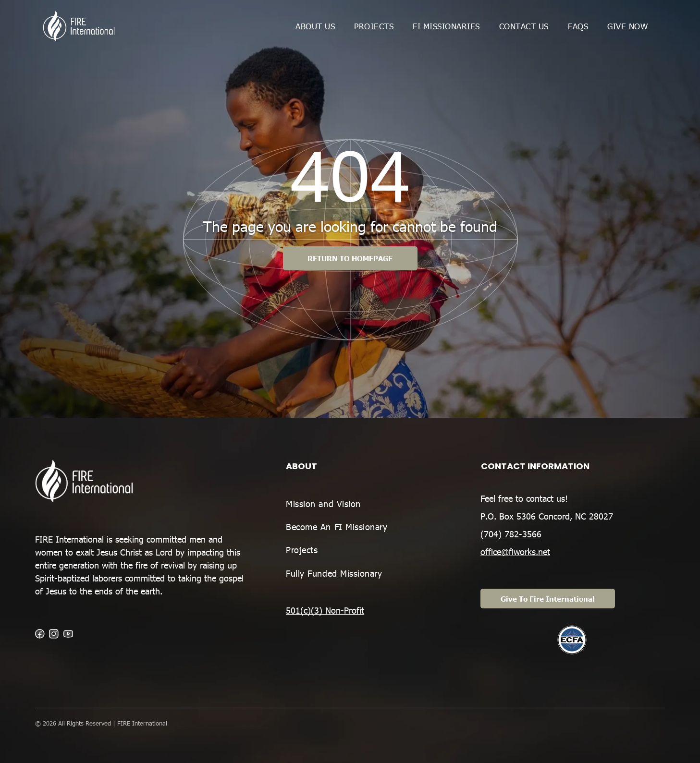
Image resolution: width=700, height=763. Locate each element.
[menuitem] (315, 26)
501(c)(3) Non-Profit (325, 610)
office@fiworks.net (515, 551)
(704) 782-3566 (511, 534)
